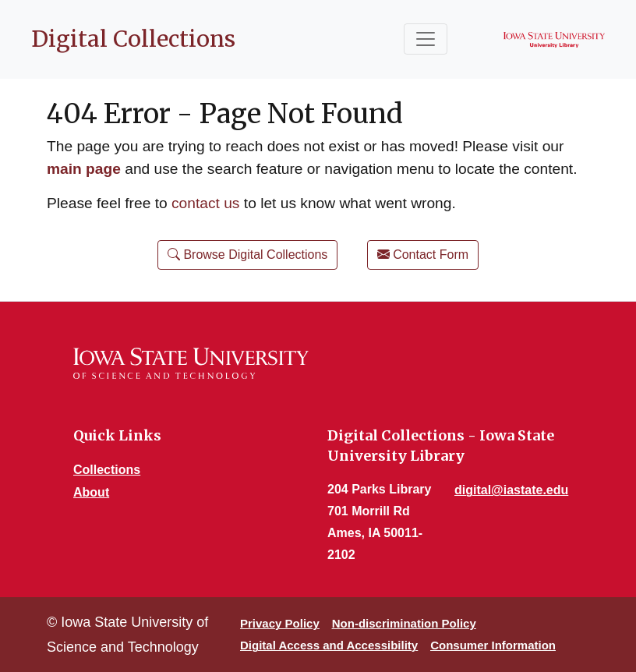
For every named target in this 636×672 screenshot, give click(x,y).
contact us (205, 203)
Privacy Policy (280, 623)
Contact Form (423, 255)
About (91, 492)
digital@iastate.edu (511, 490)
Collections (107, 470)
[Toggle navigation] (426, 39)
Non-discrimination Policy (404, 623)
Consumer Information (493, 645)
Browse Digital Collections (247, 255)
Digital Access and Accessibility (329, 645)
